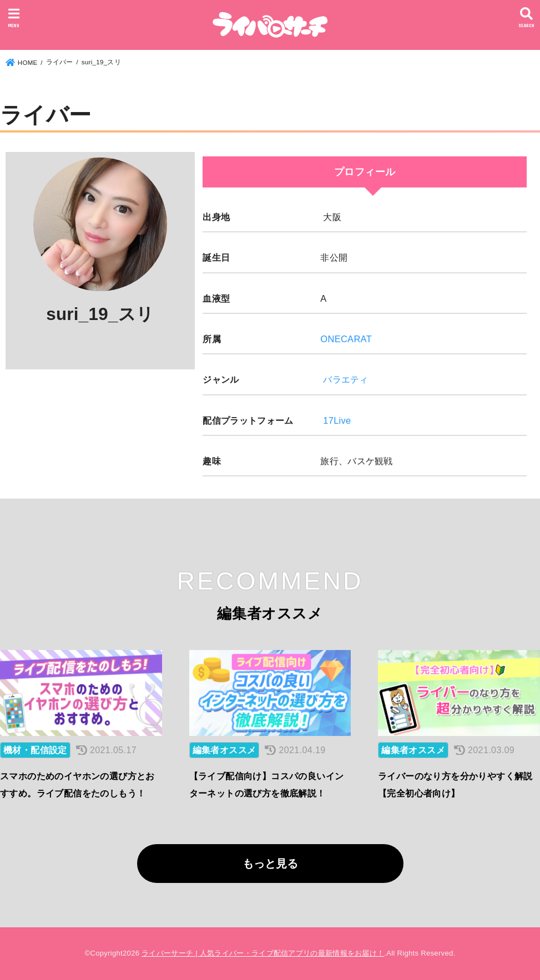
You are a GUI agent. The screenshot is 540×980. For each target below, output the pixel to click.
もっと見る (270, 864)
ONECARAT (346, 339)
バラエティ (346, 379)
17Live (337, 420)
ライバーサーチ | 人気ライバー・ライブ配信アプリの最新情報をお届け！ (263, 953)
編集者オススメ (224, 750)
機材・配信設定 (35, 750)
